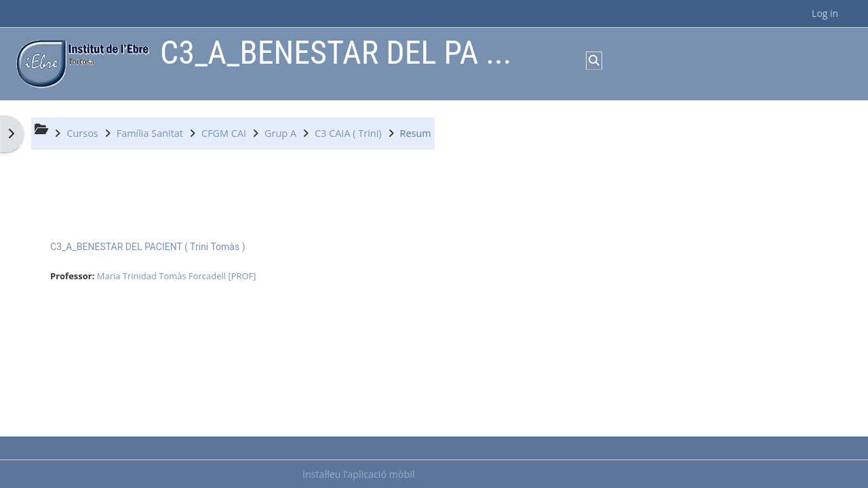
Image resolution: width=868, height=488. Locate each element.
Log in (825, 13)
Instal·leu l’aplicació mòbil (359, 474)
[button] (594, 60)
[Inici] (79, 63)
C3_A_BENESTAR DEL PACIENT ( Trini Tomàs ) (148, 247)
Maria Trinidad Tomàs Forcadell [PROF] (177, 276)
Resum (416, 133)
